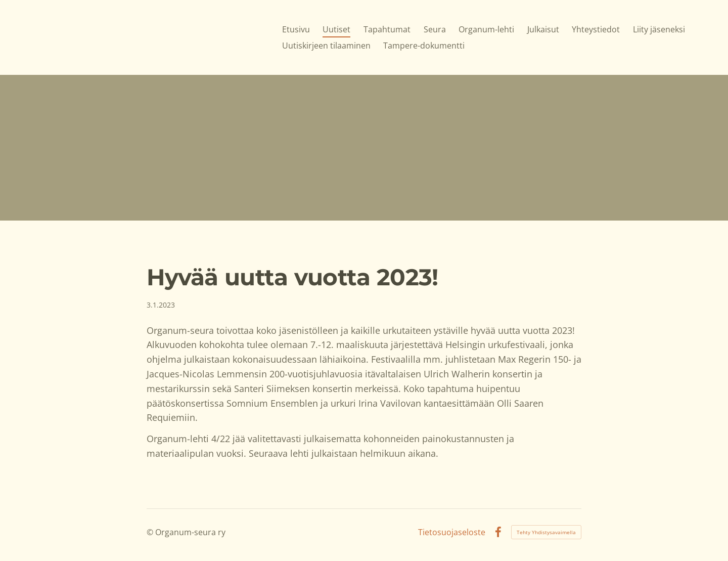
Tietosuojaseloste (452, 532)
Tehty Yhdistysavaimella (546, 532)
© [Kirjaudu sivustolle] (151, 532)
